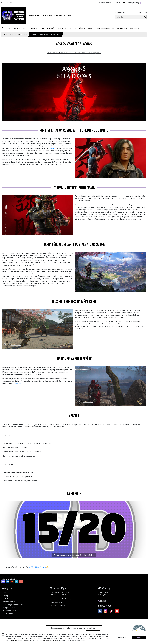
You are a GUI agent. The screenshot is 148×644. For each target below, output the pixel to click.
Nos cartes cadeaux (8, 611)
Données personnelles (57, 605)
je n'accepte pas (120, 637)
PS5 (31, 567)
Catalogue (5, 596)
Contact (117, 3)
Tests (25, 35)
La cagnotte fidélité (8, 608)
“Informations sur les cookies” (19, 641)
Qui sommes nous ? (8, 602)
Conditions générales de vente (12, 605)
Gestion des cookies (56, 602)
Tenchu (53, 148)
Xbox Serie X (40, 567)
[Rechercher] (145, 17)
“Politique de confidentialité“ (49, 641)
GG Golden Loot (7, 614)
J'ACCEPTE (139, 637)
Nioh (104, 205)
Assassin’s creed (18, 383)
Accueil (4, 593)
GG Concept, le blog (12, 35)
